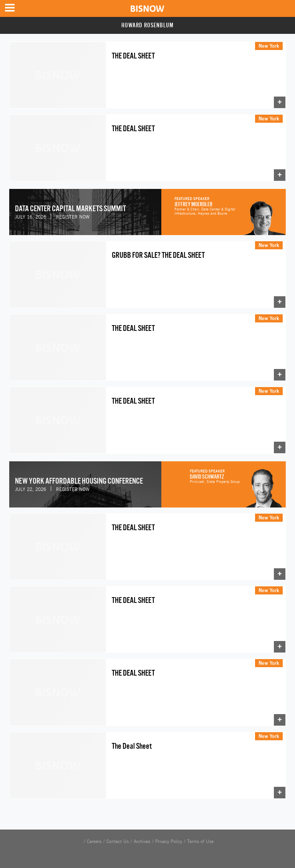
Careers (94, 841)
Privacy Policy (169, 841)
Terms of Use (200, 841)
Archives (142, 841)
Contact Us (118, 841)
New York (269, 46)
